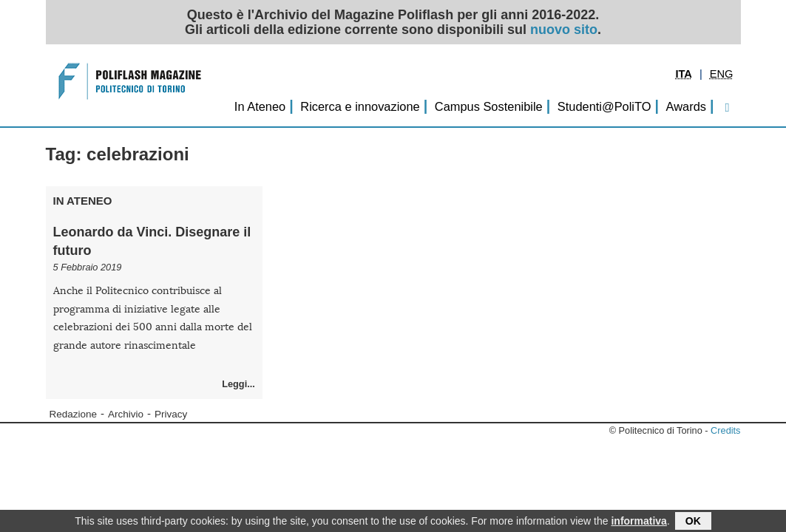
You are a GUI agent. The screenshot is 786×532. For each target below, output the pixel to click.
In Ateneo (260, 106)
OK (693, 522)
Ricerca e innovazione (360, 106)
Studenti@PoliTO (604, 106)
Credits (725, 430)
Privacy (171, 414)
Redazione (74, 414)
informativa (638, 522)
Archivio (126, 414)
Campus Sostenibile (489, 106)
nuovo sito (564, 30)
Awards (686, 106)
